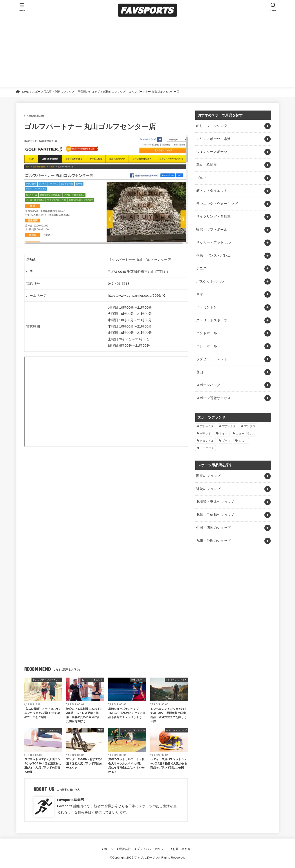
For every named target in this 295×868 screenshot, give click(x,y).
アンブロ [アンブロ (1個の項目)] (250, 426)
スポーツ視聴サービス (214, 398)
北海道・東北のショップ (215, 502)
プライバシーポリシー (152, 849)
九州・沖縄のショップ (214, 541)
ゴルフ (201, 178)
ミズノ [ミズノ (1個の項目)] (243, 441)
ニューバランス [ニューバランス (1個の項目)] (245, 434)
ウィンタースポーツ (212, 152)
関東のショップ (208, 476)
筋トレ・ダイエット (212, 191)
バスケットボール (210, 281)
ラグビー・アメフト (212, 359)
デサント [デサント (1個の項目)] (206, 434)
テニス (201, 268)
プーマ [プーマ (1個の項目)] (226, 441)
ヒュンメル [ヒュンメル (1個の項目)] (207, 441)
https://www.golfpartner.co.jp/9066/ (134, 296)
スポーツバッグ (208, 385)
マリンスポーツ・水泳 (214, 139)
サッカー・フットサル (214, 242)
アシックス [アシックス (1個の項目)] (207, 426)
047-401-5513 (119, 284)
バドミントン (207, 307)
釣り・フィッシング (212, 126)
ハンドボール (207, 333)
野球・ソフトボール (212, 230)
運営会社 (125, 849)
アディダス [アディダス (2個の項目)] (229, 426)
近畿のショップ (208, 489)
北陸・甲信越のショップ (215, 515)
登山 (200, 372)
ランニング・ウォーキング (217, 204)
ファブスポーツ (145, 858)
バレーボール (207, 346)
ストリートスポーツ (212, 320)
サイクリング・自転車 (214, 217)
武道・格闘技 (207, 165)
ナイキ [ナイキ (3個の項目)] (224, 434)
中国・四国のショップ (214, 528)
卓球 (200, 294)
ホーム (109, 849)
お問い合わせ (182, 849)
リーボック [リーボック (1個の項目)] (207, 448)
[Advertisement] (148, 53)
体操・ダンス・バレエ (214, 255)
